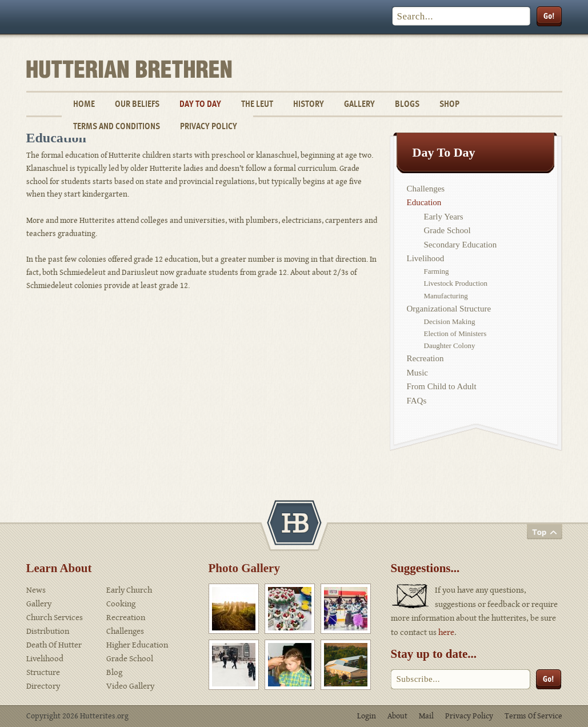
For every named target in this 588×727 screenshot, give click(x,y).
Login (367, 716)
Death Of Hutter (54, 645)
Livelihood (426, 258)
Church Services (55, 618)
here (446, 632)
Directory (43, 686)
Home (84, 104)
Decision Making (450, 321)
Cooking (121, 604)
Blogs (407, 104)
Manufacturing (446, 296)
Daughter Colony (450, 345)
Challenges (426, 189)
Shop (449, 104)
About (397, 716)
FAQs (417, 401)
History (309, 104)
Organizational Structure (449, 309)
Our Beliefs (137, 104)
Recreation (425, 358)
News (36, 590)
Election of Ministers (455, 333)
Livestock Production (456, 283)
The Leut (257, 104)
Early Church (129, 590)
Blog (114, 672)
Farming (437, 271)
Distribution (48, 631)
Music (418, 373)
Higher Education (137, 645)
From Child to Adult (442, 386)
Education (424, 202)
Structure (43, 672)
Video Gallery (130, 686)
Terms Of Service (533, 716)
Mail (426, 716)
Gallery (359, 104)
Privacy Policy (209, 126)
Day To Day (200, 104)
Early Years (444, 217)
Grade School (447, 230)
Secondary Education (461, 245)
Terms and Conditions (117, 126)
